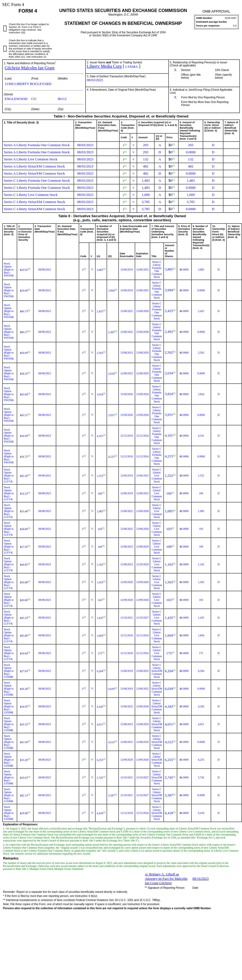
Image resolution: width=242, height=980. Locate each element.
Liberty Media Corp (104, 66)
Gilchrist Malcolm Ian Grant (30, 68)
